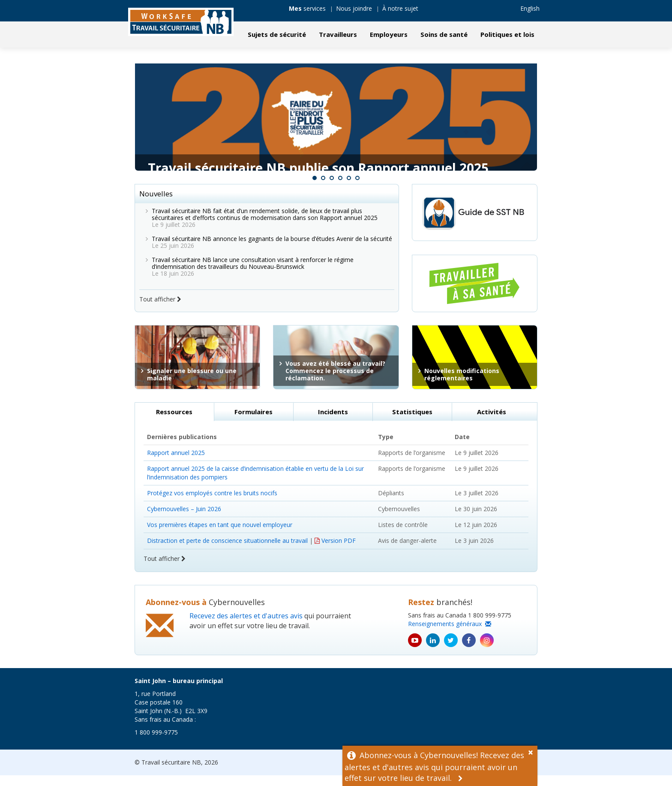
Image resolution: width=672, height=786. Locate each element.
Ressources (174, 422)
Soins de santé (444, 34)
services (307, 8)
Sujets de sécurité (277, 34)
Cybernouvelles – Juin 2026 (184, 519)
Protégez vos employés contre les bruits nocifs (212, 504)
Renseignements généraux (450, 634)
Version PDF (335, 551)
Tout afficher (160, 310)
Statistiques (412, 422)
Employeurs (389, 34)
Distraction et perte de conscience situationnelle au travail (227, 551)
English (530, 8)
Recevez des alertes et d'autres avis (246, 626)
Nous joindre (354, 8)
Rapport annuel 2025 (176, 463)
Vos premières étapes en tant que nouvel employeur (220, 535)
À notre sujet (400, 8)
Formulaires (253, 422)
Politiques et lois (507, 34)
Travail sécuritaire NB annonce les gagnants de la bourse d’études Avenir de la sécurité (272, 249)
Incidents (333, 422)
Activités (492, 422)
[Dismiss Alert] (533, 751)
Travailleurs (338, 34)
